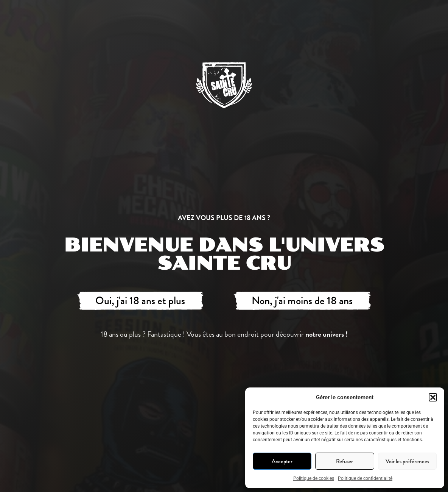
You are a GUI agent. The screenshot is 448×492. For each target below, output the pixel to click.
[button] (433, 397)
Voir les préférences (407, 461)
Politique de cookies (314, 478)
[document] (224, 246)
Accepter (282, 461)
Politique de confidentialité (365, 478)
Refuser (345, 461)
